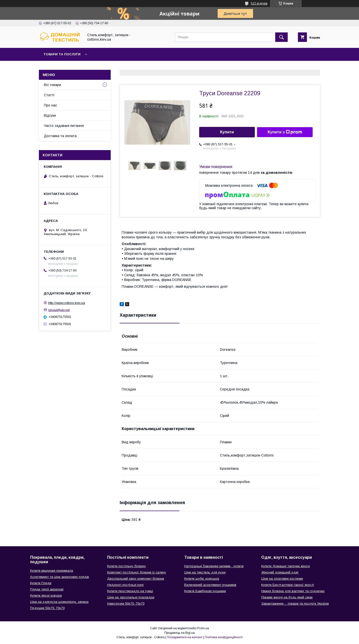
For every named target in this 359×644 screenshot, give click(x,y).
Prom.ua (203, 628)
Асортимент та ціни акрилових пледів (60, 577)
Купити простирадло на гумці (130, 591)
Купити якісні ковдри (46, 596)
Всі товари (52, 85)
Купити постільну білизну (127, 566)
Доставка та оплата (60, 136)
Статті (49, 95)
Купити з (285, 132)
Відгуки (50, 115)
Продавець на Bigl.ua (179, 633)
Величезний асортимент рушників (210, 585)
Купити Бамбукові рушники (205, 591)
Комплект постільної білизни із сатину (137, 572)
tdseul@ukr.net (59, 310)
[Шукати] (281, 37)
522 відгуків (259, 3)
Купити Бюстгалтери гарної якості (288, 585)
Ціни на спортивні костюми (282, 579)
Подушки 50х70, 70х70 (47, 608)
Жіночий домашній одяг (280, 572)
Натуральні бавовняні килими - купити (214, 566)
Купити (227, 132)
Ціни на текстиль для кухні (205, 572)
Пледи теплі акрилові (47, 589)
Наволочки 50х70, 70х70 (126, 603)
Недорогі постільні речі (125, 585)
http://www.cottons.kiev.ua (67, 303)
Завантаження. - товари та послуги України (295, 603)
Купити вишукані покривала (52, 571)
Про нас (50, 105)
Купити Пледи (41, 583)
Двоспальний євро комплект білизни (136, 579)
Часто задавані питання (64, 126)
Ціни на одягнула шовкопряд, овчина (59, 602)
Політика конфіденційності (224, 637)
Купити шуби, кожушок (202, 579)
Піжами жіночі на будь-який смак (287, 597)
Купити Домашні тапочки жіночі (286, 566)
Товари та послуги (62, 54)
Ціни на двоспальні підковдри (131, 597)
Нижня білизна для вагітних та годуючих (293, 591)
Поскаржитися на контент (185, 637)
